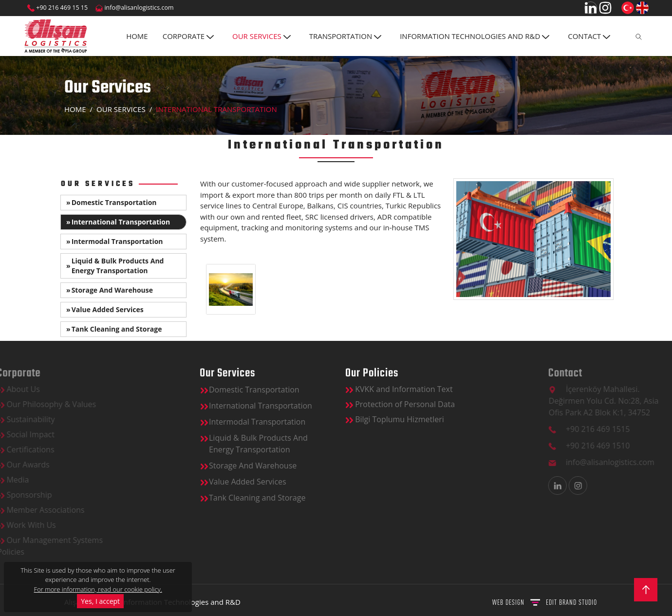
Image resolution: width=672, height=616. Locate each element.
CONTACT (589, 36)
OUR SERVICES (261, 36)
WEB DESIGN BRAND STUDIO (545, 602)
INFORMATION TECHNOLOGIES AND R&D (475, 36)
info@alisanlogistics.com (134, 8)
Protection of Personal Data (484, 404)
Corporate (188, 36)
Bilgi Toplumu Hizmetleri (479, 419)
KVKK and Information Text (483, 389)
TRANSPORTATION (345, 36)
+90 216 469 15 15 (57, 8)
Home (137, 36)
